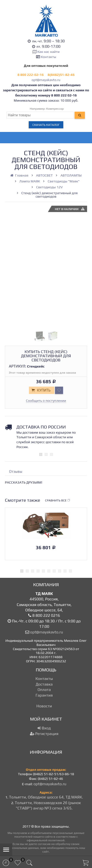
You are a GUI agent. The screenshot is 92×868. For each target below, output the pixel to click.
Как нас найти (48, 52)
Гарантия (44, 695)
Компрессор (55, 109)
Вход (44, 728)
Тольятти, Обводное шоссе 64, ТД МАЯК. (46, 797)
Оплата (44, 690)
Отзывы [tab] (16, 471)
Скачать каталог (46, 125)
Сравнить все (58, 500)
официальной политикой (46, 840)
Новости (44, 706)
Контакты (49, 57)
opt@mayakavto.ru (46, 80)
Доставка (44, 684)
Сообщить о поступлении (46, 401)
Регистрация (44, 734)
